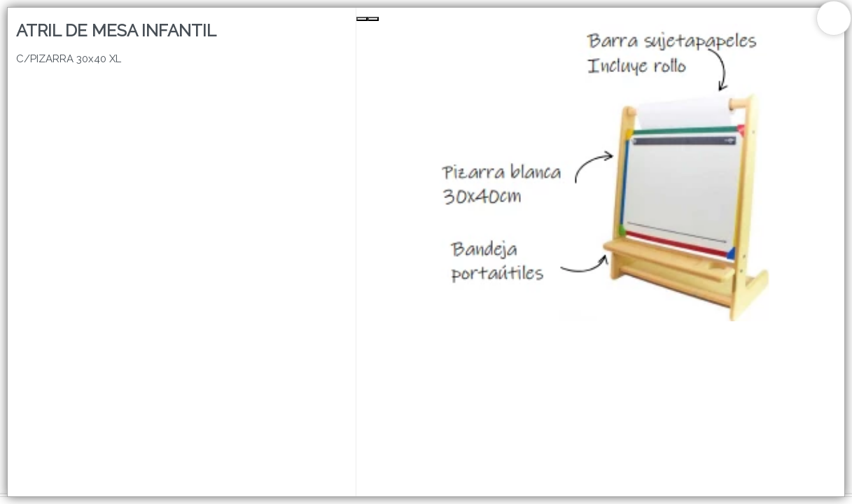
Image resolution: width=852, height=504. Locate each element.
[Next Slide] (373, 19)
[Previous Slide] (362, 19)
